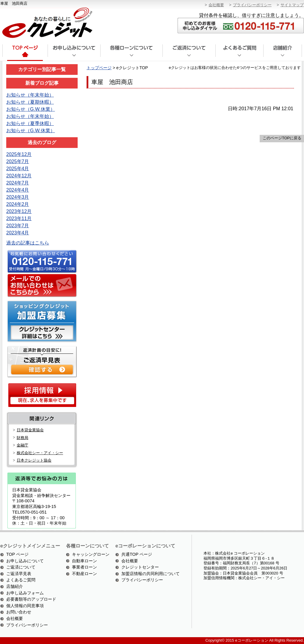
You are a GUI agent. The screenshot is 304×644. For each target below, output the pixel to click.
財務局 (22, 438)
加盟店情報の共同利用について (151, 574)
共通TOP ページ (137, 554)
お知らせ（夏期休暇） (30, 102)
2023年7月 (18, 226)
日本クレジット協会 (34, 460)
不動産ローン (84, 574)
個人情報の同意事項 (25, 606)
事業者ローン (84, 567)
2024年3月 (18, 197)
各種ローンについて (131, 53)
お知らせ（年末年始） (30, 95)
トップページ (25, 53)
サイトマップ (292, 5)
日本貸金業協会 (30, 430)
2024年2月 (18, 204)
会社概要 (216, 5)
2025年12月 (19, 154)
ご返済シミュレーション (41, 361)
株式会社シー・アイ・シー (40, 453)
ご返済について (189, 53)
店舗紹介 (283, 53)
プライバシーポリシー (252, 5)
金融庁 (22, 445)
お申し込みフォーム (25, 593)
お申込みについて (74, 53)
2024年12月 (19, 176)
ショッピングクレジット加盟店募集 (41, 321)
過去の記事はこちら (28, 243)
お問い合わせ (19, 612)
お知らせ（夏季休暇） (30, 123)
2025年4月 (18, 169)
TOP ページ (17, 554)
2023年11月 (19, 218)
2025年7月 (18, 161)
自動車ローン (84, 561)
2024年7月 (18, 183)
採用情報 (42, 395)
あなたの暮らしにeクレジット (46, 23)
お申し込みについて (25, 561)
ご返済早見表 (19, 574)
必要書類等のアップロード (31, 599)
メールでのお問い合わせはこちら (41, 286)
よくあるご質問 (239, 53)
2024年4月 (18, 190)
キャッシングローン (91, 554)
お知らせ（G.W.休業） (31, 109)
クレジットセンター (140, 567)
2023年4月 (18, 233)
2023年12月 (19, 211)
